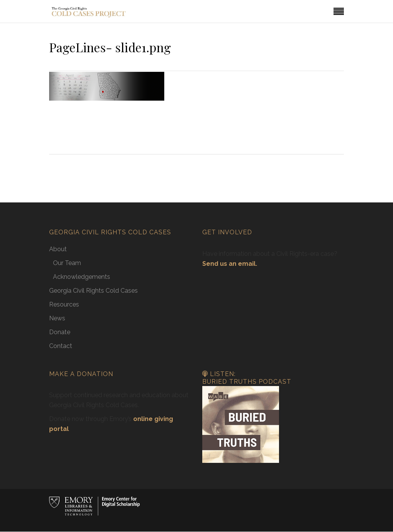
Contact (61, 346)
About (58, 249)
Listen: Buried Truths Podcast (247, 378)
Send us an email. (230, 264)
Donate (60, 332)
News (57, 318)
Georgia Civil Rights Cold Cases (93, 291)
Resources (64, 304)
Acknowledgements (82, 277)
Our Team (67, 263)
